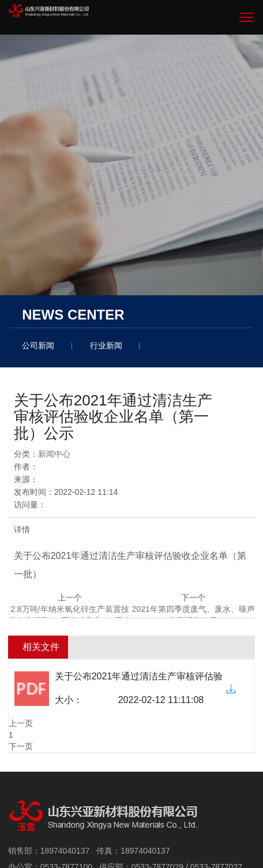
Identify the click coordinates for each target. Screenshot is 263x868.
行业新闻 (106, 345)
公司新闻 (38, 345)
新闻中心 (54, 454)
